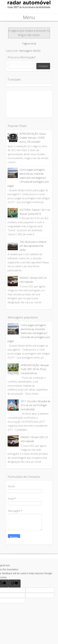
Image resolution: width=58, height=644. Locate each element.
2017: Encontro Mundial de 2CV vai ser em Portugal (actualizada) (35, 405)
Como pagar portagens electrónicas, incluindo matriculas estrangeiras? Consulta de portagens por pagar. (28, 178)
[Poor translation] (15, 584)
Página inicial (29, 44)
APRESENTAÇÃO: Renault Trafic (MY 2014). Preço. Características (35, 369)
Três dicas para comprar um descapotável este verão (33, 246)
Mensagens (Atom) (30, 51)
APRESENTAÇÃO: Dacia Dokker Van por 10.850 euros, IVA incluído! (33, 138)
